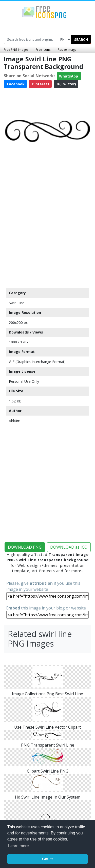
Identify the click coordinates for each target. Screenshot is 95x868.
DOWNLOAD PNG (25, 547)
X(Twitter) (66, 84)
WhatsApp (69, 76)
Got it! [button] (47, 859)
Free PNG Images (16, 50)
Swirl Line (17, 303)
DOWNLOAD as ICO (69, 547)
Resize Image (67, 50)
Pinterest (40, 84)
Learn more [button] (18, 846)
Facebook (15, 84)
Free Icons (43, 50)
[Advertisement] (48, 231)
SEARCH (81, 40)
